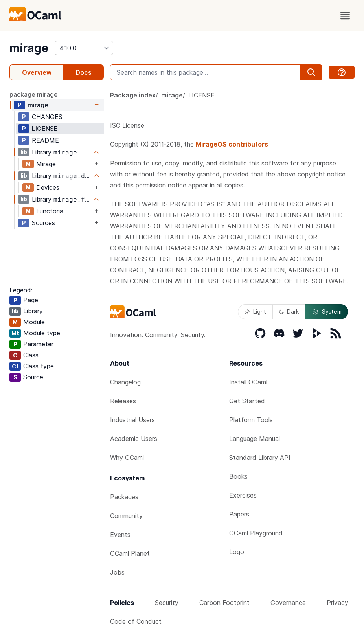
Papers (239, 514)
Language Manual (255, 439)
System (327, 312)
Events (120, 535)
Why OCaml (127, 458)
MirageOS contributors (232, 144)
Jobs (117, 572)
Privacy (337, 603)
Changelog (125, 382)
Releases (123, 401)
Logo (237, 552)
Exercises (243, 495)
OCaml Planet (130, 553)
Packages (124, 497)
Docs (84, 72)
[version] (84, 48)
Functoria (50, 211)
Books (238, 476)
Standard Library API (260, 458)
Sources (43, 223)
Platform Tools (251, 420)
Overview (37, 72)
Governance (288, 603)
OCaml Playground (256, 533)
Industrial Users (132, 420)
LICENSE (45, 129)
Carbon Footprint (224, 603)
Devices (48, 187)
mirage (29, 48)
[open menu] (345, 16)
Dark (289, 311)
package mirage (34, 94)
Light (255, 311)
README (45, 140)
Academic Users (134, 439)
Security (167, 603)
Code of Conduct (136, 621)
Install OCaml (248, 382)
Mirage (46, 164)
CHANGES (47, 117)
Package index (133, 95)
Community (126, 516)
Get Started (247, 401)
